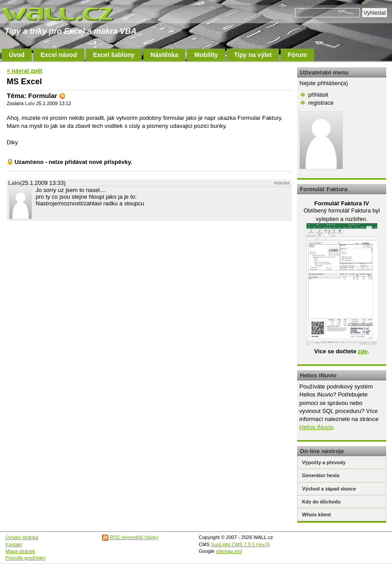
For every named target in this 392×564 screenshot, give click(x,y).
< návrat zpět (24, 71)
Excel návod (59, 55)
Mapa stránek (20, 551)
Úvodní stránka (22, 537)
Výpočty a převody (324, 462)
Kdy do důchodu (321, 502)
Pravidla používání (26, 558)
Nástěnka (164, 55)
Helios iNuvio (316, 427)
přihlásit (318, 95)
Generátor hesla (321, 475)
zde (363, 351)
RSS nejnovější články (130, 537)
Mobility (206, 55)
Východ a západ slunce (329, 489)
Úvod (17, 55)
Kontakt (14, 544)
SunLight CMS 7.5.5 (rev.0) (241, 544)
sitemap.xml (229, 551)
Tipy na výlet (253, 55)
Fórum (298, 55)
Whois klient (316, 515)
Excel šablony (114, 55)
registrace (321, 103)
